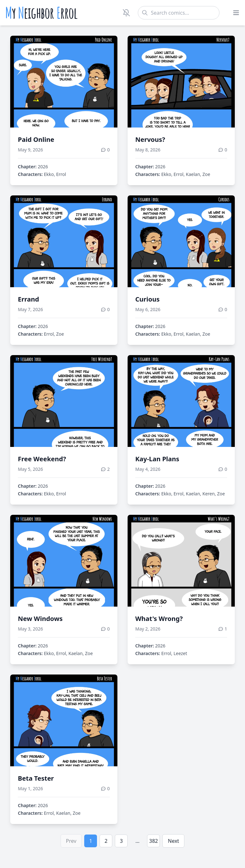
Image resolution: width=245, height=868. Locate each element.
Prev (71, 841)
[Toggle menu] (236, 13)
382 (154, 841)
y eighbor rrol (41, 13)
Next (173, 841)
